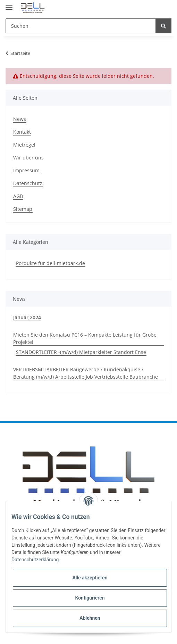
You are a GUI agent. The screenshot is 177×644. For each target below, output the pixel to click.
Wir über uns (28, 158)
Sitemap (23, 209)
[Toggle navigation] (9, 4)
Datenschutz (28, 183)
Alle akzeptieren (90, 578)
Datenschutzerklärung (35, 560)
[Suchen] (81, 26)
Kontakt (22, 132)
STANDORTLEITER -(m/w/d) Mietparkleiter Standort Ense (81, 352)
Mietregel (24, 145)
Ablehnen (90, 618)
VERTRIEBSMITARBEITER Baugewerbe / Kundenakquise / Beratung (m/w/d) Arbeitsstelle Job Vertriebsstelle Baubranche (86, 373)
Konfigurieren (90, 598)
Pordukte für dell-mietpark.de (50, 263)
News (20, 119)
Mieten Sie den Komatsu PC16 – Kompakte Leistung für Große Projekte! (85, 338)
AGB (18, 196)
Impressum (26, 170)
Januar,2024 (27, 317)
